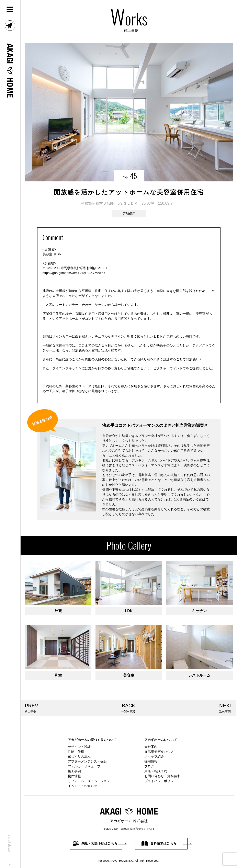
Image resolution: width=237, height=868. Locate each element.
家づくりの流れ (79, 757)
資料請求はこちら (159, 843)
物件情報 (74, 776)
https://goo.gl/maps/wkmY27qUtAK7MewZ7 (74, 273)
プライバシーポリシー (161, 781)
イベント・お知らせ (82, 786)
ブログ (149, 766)
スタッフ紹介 (154, 757)
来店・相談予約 (156, 771)
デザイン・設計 (79, 747)
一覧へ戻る (129, 708)
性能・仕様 (76, 752)
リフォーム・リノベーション (89, 781)
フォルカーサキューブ (84, 766)
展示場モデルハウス (159, 752)
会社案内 (151, 747)
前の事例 (31, 708)
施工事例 (74, 771)
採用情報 (151, 761)
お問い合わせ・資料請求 (162, 776)
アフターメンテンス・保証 (87, 761)
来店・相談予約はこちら (95, 843)
